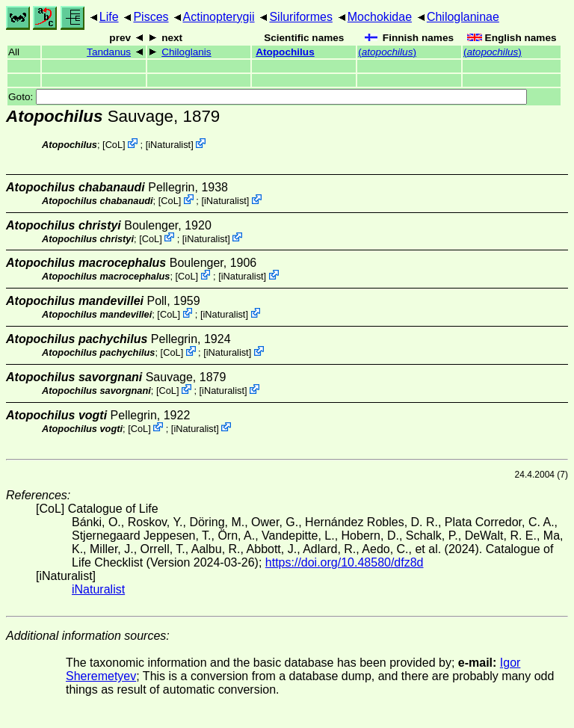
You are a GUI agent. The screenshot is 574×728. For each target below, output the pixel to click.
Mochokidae (380, 17)
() (387, 52)
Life (109, 17)
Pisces (151, 17)
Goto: (268, 97)
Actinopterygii (219, 17)
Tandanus (109, 52)
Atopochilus (285, 52)
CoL (114, 145)
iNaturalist (169, 145)
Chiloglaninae (463, 17)
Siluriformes (300, 17)
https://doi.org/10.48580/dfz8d (345, 562)
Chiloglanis (186, 52)
